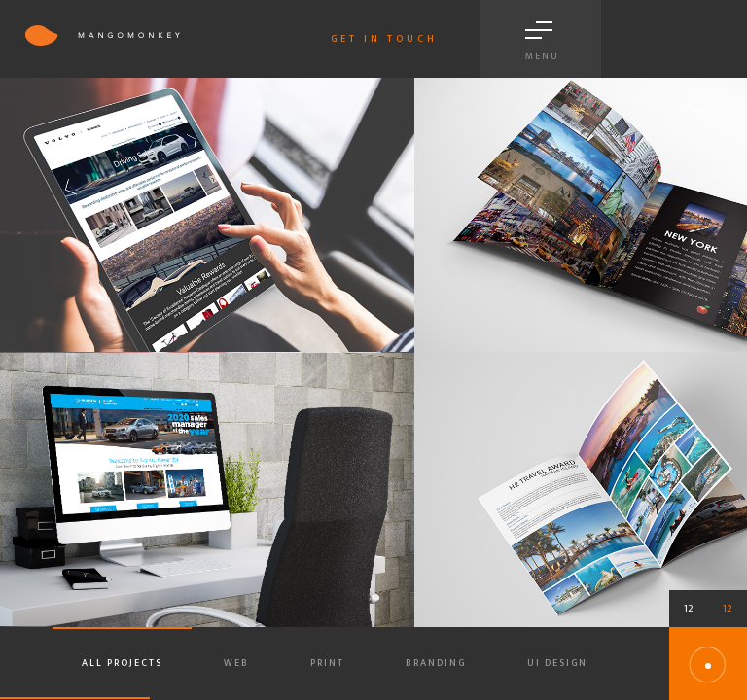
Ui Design (557, 663)
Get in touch (384, 39)
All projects (122, 663)
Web (236, 663)
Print (327, 663)
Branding (436, 663)
